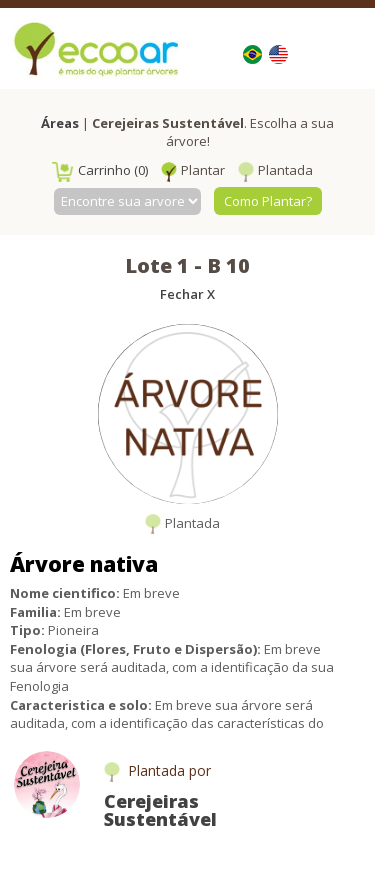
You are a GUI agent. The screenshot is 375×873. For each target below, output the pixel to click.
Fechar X (187, 294)
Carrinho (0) (100, 170)
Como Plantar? (268, 201)
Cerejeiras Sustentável (160, 810)
